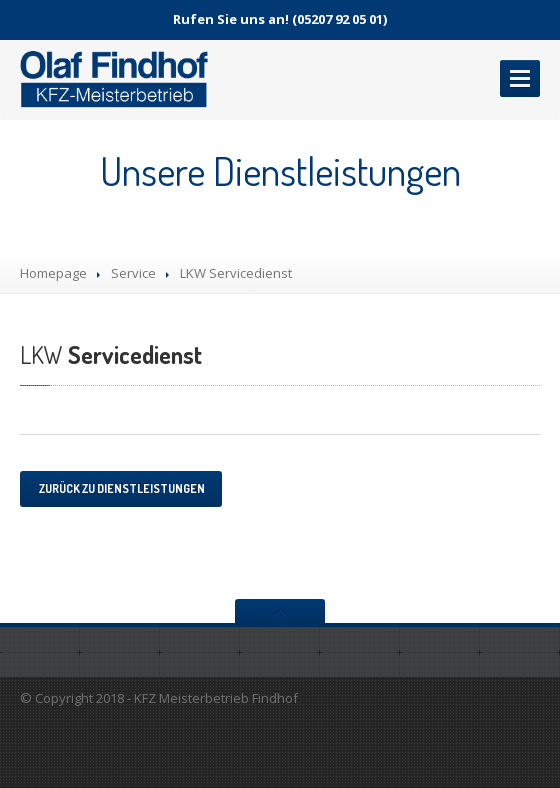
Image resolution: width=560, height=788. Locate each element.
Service (133, 273)
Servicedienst (111, 354)
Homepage (53, 273)
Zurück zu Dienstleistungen (121, 488)
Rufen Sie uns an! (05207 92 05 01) (280, 19)
